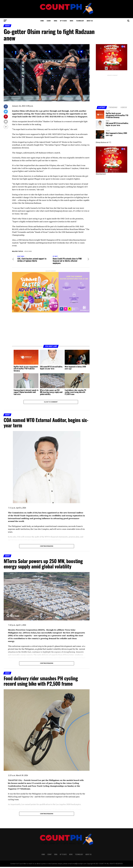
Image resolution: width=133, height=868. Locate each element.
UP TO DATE (63, 21)
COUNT (49, 21)
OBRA (55, 21)
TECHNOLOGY (80, 21)
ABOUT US (90, 21)
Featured (28, 251)
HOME (42, 21)
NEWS (71, 21)
